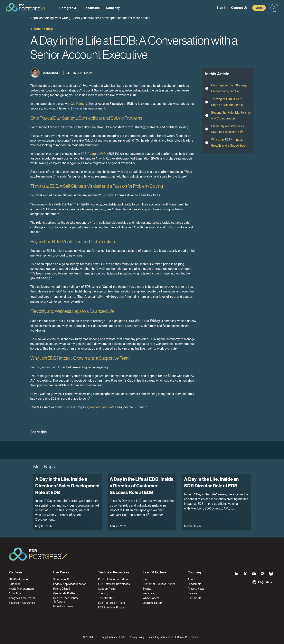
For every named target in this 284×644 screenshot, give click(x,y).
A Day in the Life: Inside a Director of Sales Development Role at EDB (67, 486)
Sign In (222, 8)
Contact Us (239, 8)
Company (113, 8)
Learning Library (153, 603)
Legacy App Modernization (70, 584)
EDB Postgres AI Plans (112, 603)
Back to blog (43, 29)
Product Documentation (113, 579)
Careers (193, 593)
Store (259, 8)
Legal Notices (109, 637)
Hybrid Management (21, 589)
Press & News (196, 589)
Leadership (194, 584)
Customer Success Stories (159, 584)
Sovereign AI (61, 579)
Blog (146, 579)
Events (147, 589)
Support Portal (107, 589)
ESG (123, 637)
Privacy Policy (137, 637)
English (263, 582)
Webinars (149, 593)
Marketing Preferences (161, 637)
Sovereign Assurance (22, 603)
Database (15, 584)
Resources (92, 8)
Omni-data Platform (66, 593)
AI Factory (15, 593)
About (191, 579)
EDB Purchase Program (113, 607)
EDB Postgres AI (65, 8)
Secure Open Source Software (66, 600)
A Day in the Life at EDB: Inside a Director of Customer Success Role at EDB (142, 486)
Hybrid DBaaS (62, 589)
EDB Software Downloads (114, 584)
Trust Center (106, 598)
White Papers (151, 598)
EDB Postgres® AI (94, 154)
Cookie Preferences (188, 637)
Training (103, 593)
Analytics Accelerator (22, 598)
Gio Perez (78, 104)
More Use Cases (63, 606)
